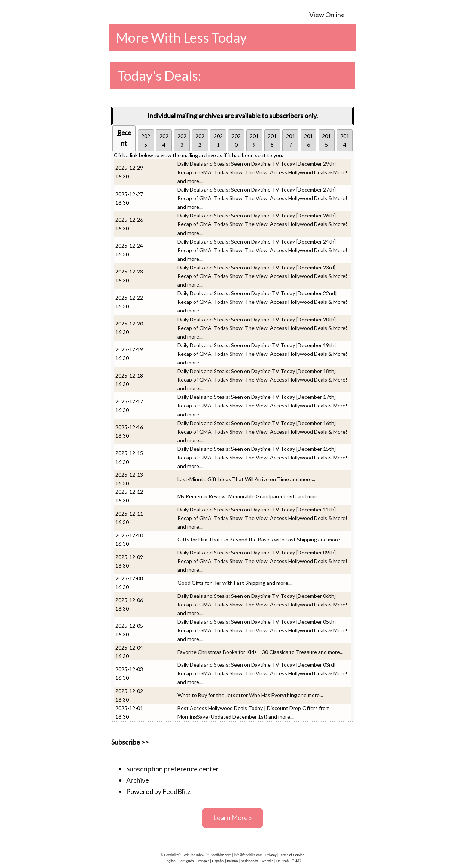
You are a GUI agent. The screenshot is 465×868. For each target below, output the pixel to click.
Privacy (271, 855)
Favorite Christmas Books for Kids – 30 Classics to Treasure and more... (260, 652)
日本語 (296, 861)
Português (186, 861)
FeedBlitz (177, 791)
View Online (327, 15)
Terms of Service (292, 855)
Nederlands (249, 861)
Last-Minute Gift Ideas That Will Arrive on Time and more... (246, 479)
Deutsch (282, 861)
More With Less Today (181, 37)
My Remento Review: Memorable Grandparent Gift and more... (250, 496)
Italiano (232, 861)
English (170, 861)
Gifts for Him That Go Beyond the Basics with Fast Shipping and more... (260, 539)
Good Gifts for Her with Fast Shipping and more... (235, 583)
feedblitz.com (221, 855)
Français (203, 861)
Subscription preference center (172, 769)
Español (218, 861)
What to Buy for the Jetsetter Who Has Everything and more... (250, 695)
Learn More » (232, 817)
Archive (138, 780)
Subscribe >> (130, 742)
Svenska (267, 861)
